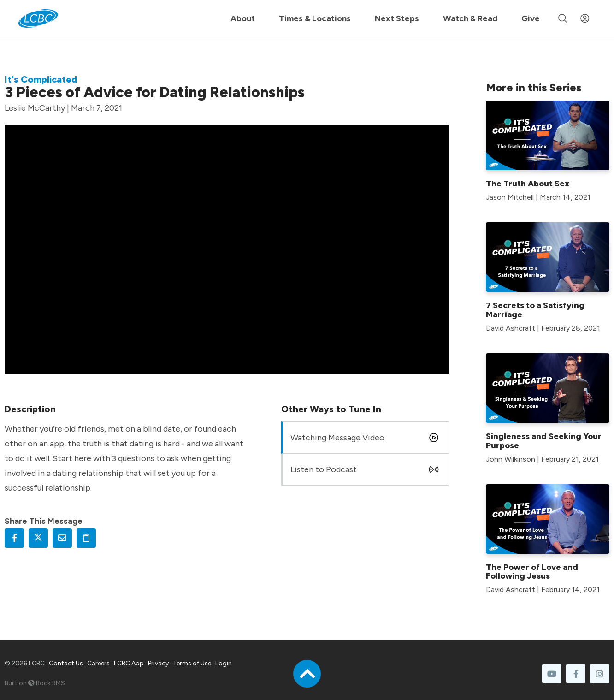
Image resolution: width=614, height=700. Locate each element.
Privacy (158, 663)
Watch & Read (470, 18)
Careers (98, 663)
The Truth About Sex (528, 184)
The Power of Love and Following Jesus (532, 572)
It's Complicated (41, 79)
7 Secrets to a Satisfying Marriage (535, 310)
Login (224, 663)
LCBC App (129, 663)
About (243, 18)
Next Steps (397, 18)
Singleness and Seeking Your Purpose (544, 441)
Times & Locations (315, 18)
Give (531, 18)
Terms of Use (192, 663)
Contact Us (66, 663)
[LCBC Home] (38, 18)
